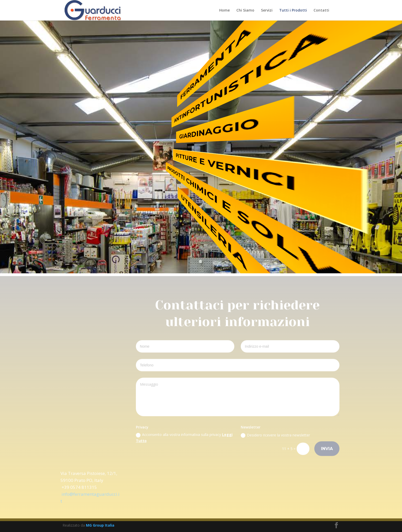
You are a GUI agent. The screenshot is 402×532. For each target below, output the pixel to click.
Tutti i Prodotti (293, 11)
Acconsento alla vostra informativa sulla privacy (184, 439)
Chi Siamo (245, 11)
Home (224, 11)
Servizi (267, 11)
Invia (327, 450)
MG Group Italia (100, 525)
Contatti (321, 11)
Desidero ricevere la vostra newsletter (275, 437)
